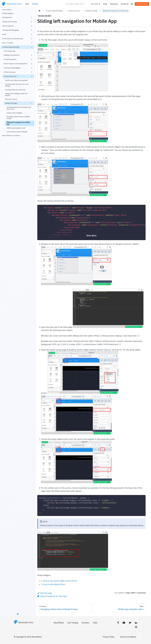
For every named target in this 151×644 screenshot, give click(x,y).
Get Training (73, 623)
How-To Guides (8, 43)
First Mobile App (10, 51)
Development (7, 17)
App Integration (8, 26)
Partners (85, 623)
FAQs (95, 623)
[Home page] (40, 11)
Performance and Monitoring (13, 39)
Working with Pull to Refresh (15, 90)
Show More (91, 236)
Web (27, 4)
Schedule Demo (142, 4)
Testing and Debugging (11, 30)
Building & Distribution (12, 55)
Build (4, 34)
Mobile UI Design (11, 103)
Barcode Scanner (11, 99)
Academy (125, 4)
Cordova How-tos (10, 76)
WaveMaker (59, 623)
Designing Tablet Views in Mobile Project (18, 118)
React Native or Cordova (11, 136)
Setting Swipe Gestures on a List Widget (17, 85)
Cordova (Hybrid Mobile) (11, 47)
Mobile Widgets (8, 13)
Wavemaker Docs (24, 622)
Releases (114, 4)
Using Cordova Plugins (14, 113)
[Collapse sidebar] (18, 614)
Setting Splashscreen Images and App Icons (19, 108)
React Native (7, 10)
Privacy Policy (108, 637)
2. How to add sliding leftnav (53, 584)
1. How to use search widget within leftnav (59, 581)
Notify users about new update (16, 80)
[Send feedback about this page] (52, 596)
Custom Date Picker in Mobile (17, 132)
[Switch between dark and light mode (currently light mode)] (132, 4)
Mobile (35, 4)
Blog (105, 4)
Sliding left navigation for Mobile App (18, 123)
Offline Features (10, 72)
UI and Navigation (10, 59)
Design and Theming (10, 22)
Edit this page (45, 593)
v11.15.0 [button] (94, 4)
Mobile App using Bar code (16, 128)
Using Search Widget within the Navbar (16, 94)
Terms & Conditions (128, 637)
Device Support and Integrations (16, 64)
